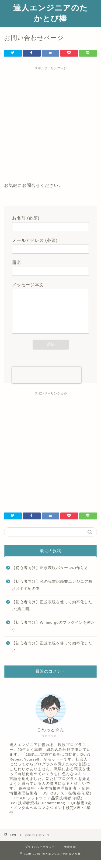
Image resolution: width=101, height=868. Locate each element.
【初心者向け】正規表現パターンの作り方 (50, 576)
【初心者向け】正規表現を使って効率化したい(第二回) (52, 614)
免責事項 (70, 855)
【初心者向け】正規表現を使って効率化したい (52, 655)
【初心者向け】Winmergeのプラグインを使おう (53, 634)
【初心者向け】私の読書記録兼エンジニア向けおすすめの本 (52, 593)
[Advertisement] (50, 123)
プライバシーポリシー (40, 855)
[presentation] (47, 383)
